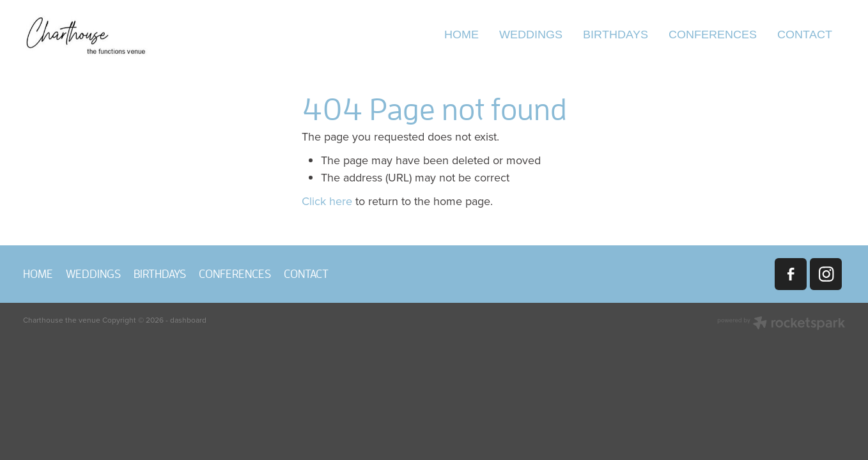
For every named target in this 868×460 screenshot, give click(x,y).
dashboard (188, 320)
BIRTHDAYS (616, 34)
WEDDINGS (531, 34)
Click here (327, 201)
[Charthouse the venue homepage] (105, 35)
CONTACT (805, 34)
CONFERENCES (713, 34)
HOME (461, 34)
